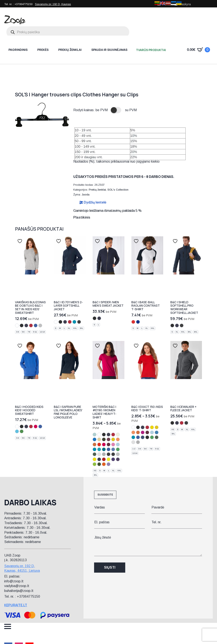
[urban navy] (99, 459)
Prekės (43, 50)
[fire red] (104, 459)
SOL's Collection (118, 190)
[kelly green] (118, 449)
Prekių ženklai (70, 50)
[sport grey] (104, 454)
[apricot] (118, 439)
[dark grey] (79, 322)
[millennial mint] (95, 435)
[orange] (95, 445)
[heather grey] (40, 325)
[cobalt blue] (95, 439)
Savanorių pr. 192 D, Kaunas (53, 4)
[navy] (26, 325)
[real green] (22, 431)
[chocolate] (104, 439)
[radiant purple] (113, 459)
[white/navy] (138, 322)
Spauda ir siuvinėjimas (109, 50)
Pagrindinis (18, 50)
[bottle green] (95, 454)
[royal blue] (36, 325)
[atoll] (74, 322)
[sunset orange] (99, 445)
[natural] (118, 435)
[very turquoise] (17, 431)
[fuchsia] (143, 432)
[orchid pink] (113, 445)
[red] (31, 325)
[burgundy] (108, 445)
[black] (22, 325)
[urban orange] (104, 464)
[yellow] (152, 427)
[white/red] (133, 322)
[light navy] (147, 437)
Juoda (86, 195)
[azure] (157, 432)
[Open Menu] (8, 626)
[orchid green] (95, 464)
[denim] (143, 437)
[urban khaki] (99, 464)
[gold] (113, 439)
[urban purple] (118, 459)
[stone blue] (113, 449)
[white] (17, 325)
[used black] (113, 454)
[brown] (108, 439)
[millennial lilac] (108, 464)
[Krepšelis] (198, 50)
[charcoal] (186, 423)
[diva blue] (104, 449)
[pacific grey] (118, 454)
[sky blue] (118, 445)
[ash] (99, 454)
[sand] (99, 439)
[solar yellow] (108, 459)
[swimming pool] (99, 449)
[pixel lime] (95, 459)
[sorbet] (36, 427)
